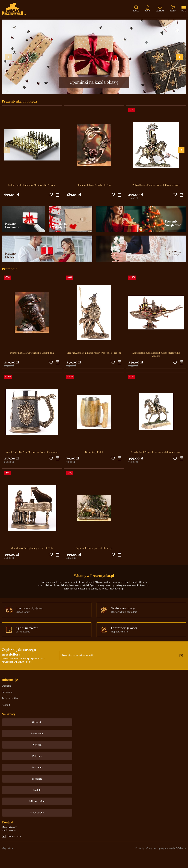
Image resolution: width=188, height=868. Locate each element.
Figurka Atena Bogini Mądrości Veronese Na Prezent (94, 353)
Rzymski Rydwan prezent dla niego (94, 548)
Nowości (37, 745)
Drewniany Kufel (94, 452)
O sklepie (6, 686)
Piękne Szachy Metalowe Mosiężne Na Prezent (32, 185)
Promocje (37, 779)
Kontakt (6, 705)
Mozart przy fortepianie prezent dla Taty (32, 548)
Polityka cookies (10, 699)
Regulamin (7, 692)
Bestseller (37, 767)
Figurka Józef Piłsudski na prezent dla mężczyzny (156, 452)
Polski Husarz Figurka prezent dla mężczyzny (156, 185)
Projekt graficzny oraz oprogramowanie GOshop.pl (161, 849)
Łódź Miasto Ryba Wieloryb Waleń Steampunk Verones (156, 354)
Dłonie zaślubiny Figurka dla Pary (94, 185)
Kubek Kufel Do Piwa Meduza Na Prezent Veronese (32, 452)
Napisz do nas (15, 836)
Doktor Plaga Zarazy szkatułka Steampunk (32, 353)
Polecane (37, 756)
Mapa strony (37, 812)
